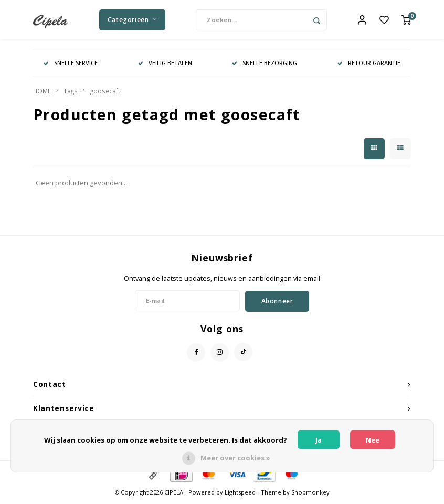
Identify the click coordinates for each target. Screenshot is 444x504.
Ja (319, 440)
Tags (71, 93)
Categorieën (132, 21)
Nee (373, 440)
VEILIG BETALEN (165, 65)
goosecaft (105, 93)
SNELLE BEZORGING (265, 65)
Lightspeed (240, 495)
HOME (42, 93)
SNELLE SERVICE (71, 65)
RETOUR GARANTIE (369, 65)
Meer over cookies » (235, 458)
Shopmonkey (310, 495)
